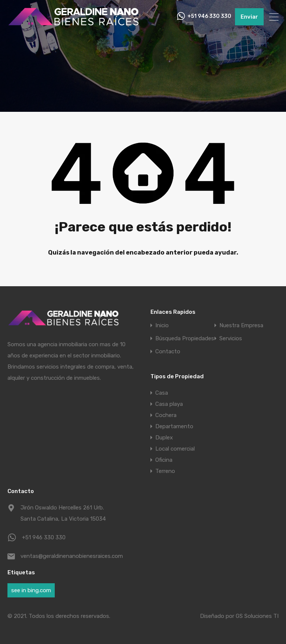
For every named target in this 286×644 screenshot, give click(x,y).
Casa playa (169, 404)
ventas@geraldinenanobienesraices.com (67, 556)
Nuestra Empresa (241, 326)
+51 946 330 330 (209, 17)
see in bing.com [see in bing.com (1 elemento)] (31, 590)
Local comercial (175, 449)
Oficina (164, 460)
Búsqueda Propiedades (185, 339)
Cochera (166, 415)
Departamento (174, 426)
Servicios (231, 339)
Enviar (249, 17)
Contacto (168, 352)
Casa (162, 393)
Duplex (164, 438)
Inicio (162, 326)
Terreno (165, 471)
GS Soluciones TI (257, 616)
